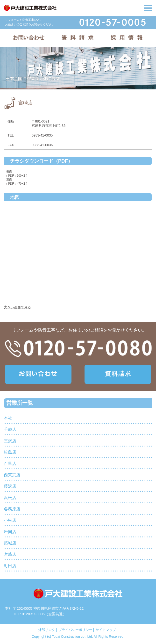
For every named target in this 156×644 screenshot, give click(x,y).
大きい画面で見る (17, 307)
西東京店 (12, 475)
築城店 (10, 543)
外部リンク (47, 630)
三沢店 (10, 441)
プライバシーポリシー (75, 630)
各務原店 (12, 509)
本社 (8, 418)
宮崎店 (10, 554)
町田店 (10, 566)
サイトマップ (106, 630)
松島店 (10, 452)
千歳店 (10, 430)
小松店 (10, 520)
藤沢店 (10, 486)
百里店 (10, 464)
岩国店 (10, 532)
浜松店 (10, 498)
